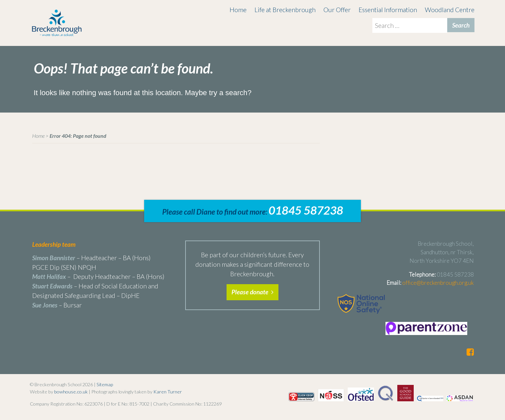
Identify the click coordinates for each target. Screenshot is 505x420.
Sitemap (105, 384)
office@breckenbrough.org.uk (438, 283)
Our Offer (337, 10)
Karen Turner (168, 392)
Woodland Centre (450, 10)
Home (238, 10)
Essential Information (388, 10)
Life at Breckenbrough (285, 10)
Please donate (252, 292)
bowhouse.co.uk (71, 392)
